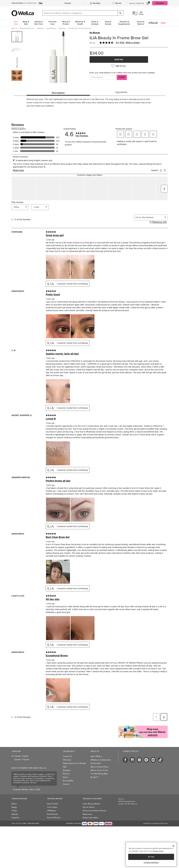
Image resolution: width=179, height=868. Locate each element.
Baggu (14, 801)
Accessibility (68, 775)
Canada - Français (22, 753)
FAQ (65, 761)
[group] (17, 37)
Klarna (65, 771)
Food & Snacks (108, 23)
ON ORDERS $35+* (24, 3)
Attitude (15, 808)
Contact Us (68, 750)
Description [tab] (58, 93)
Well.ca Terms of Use (99, 764)
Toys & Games (89, 801)
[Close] (173, 846)
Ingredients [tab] (121, 92)
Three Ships (52, 801)
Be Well (95, 771)
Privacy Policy (158, 851)
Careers (66, 778)
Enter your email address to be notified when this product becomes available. (122, 73)
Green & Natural (141, 23)
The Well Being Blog (99, 768)
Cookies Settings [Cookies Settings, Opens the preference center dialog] (151, 863)
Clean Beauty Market (91, 798)
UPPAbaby (51, 805)
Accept (151, 857)
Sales (163, 23)
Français (68, 3)
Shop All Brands (54, 812)
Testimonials (96, 757)
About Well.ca (96, 750)
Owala (14, 805)
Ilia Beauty (95, 33)
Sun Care (16, 23)
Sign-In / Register (137, 3)
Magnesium (87, 808)
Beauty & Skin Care (39, 23)
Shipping (67, 764)
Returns (66, 768)
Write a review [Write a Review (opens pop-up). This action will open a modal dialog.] (133, 43)
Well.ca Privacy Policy (99, 761)
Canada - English (21, 750)
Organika (15, 812)
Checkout (160, 3)
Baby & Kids (26, 23)
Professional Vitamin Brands (94, 805)
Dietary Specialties (90, 812)
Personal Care (53, 23)
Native (14, 798)
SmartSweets (52, 808)
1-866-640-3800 (33, 817)
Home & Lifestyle (95, 23)
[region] (151, 854)
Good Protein (53, 798)
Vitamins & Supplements (124, 23)
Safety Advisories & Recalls (74, 757)
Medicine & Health (80, 23)
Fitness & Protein (66, 23)
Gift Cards (67, 754)
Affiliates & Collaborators (101, 754)
